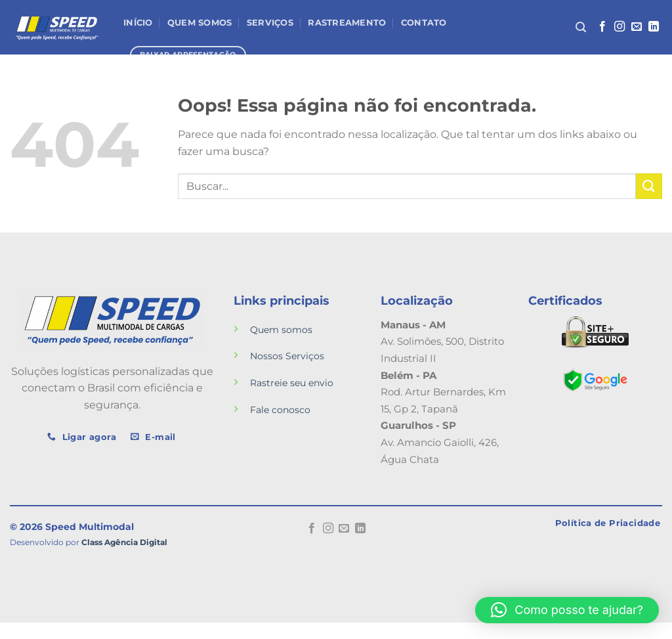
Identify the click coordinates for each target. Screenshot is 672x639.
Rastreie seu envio (292, 383)
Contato (424, 23)
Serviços (270, 23)
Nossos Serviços (287, 356)
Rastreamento (347, 23)
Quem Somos (200, 23)
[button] (567, 610)
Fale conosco (280, 410)
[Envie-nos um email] (637, 27)
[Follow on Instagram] (619, 27)
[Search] (581, 27)
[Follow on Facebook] (602, 27)
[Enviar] (649, 186)
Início (138, 23)
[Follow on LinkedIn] (654, 27)
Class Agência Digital (124, 542)
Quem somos (281, 330)
